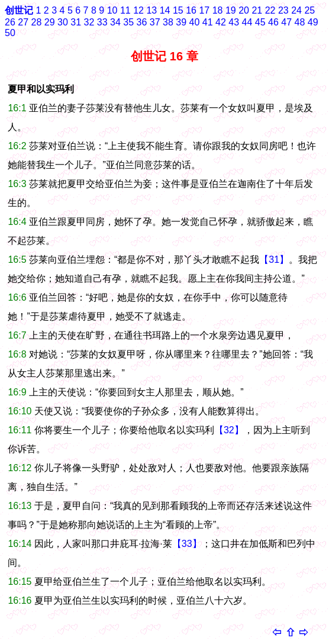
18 (218, 10)
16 (191, 10)
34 (115, 22)
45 (260, 22)
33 (102, 22)
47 (286, 22)
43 (234, 22)
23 (283, 10)
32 (89, 22)
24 (296, 10)
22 (270, 10)
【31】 (274, 260)
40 (195, 22)
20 (244, 10)
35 (128, 22)
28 (37, 22)
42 (221, 22)
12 (138, 10)
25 (309, 10)
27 (23, 22)
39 (181, 22)
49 (313, 22)
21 (257, 10)
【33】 (187, 544)
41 (208, 22)
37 (155, 22)
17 (204, 10)
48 (300, 22)
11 (125, 10)
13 (151, 10)
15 (178, 10)
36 (142, 22)
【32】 (229, 430)
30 (63, 22)
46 (273, 22)
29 (50, 22)
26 (10, 22)
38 (168, 22)
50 (10, 33)
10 (112, 10)
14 (165, 10)
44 (247, 22)
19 (231, 10)
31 (76, 22)
